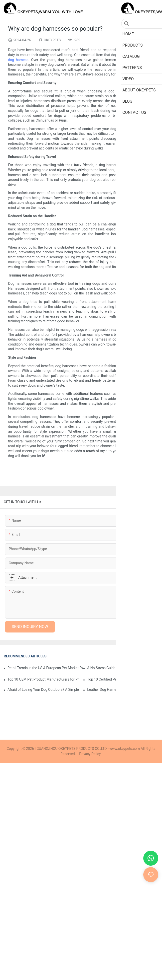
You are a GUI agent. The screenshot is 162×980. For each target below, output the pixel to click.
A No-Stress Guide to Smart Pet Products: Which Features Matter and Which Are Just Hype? (123, 668)
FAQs (152, 656)
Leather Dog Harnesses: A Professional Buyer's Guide (123, 690)
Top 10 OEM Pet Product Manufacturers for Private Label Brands (43, 679)
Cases (128, 656)
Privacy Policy (90, 754)
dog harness (18, 60)
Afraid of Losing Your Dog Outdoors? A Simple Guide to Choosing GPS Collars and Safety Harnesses (43, 690)
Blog (141, 656)
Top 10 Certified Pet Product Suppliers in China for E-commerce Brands (123, 679)
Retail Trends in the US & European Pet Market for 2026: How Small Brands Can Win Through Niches (45, 668)
